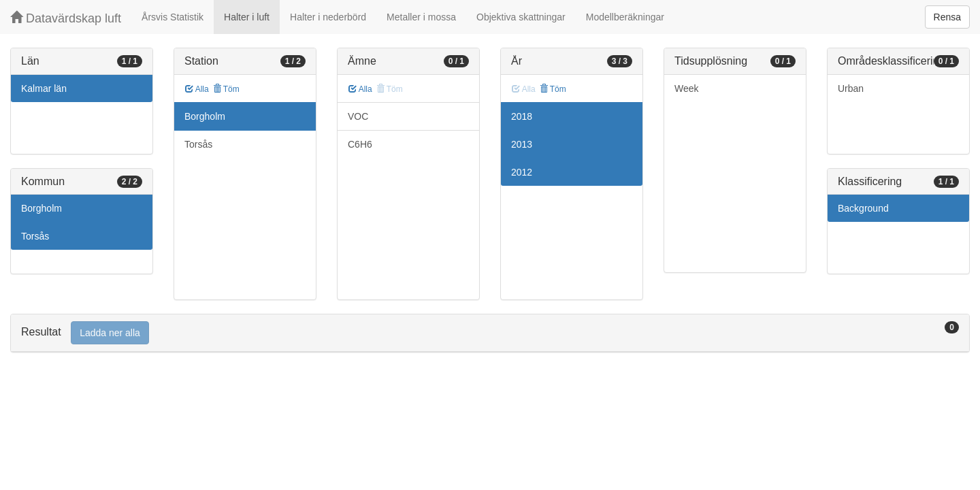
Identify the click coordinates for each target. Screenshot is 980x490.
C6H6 (360, 144)
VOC (358, 116)
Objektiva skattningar (521, 17)
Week (687, 88)
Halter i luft (247, 17)
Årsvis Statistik (173, 17)
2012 (522, 172)
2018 (522, 116)
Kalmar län (44, 88)
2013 (522, 144)
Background (863, 208)
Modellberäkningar (625, 17)
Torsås (35, 236)
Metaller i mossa (421, 17)
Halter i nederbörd (328, 17)
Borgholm (42, 208)
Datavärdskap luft (66, 18)
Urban (851, 88)
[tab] (490, 333)
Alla (197, 89)
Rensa (947, 17)
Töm (226, 89)
